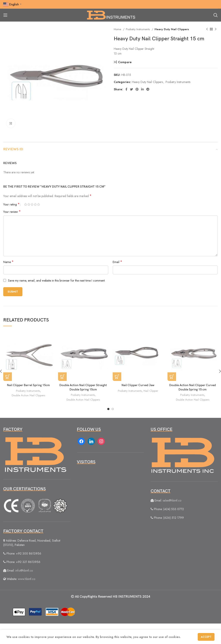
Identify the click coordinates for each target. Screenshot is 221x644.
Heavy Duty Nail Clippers (172, 29)
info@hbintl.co (24, 570)
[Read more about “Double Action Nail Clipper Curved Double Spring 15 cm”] (172, 377)
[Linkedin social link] (142, 89)
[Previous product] (207, 29)
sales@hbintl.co (172, 500)
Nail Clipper (151, 391)
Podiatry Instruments (138, 29)
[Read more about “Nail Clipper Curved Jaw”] (117, 377)
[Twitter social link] (131, 89)
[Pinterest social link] (137, 89)
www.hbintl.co (27, 579)
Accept (206, 637)
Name (8, 262)
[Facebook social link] (126, 89)
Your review (12, 212)
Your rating (11, 204)
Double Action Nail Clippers (28, 395)
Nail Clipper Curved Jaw (138, 385)
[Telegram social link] (148, 89)
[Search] (216, 15)
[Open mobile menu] (5, 15)
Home (118, 29)
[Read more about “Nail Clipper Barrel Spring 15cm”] (8, 377)
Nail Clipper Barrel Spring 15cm (28, 385)
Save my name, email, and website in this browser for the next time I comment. (57, 280)
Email (117, 262)
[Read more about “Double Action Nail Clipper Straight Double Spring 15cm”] (62, 377)
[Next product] (216, 29)
